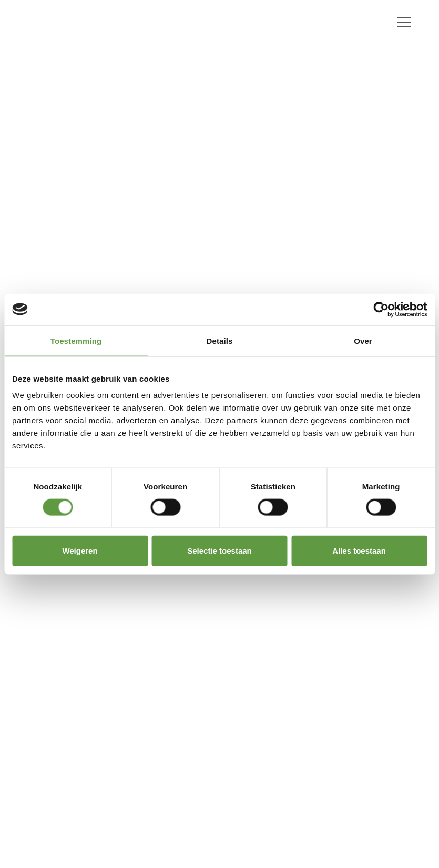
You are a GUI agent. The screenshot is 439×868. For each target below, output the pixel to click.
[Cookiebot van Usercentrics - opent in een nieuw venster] (381, 309)
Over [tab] (363, 340)
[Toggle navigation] (404, 22)
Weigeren (80, 551)
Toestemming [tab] (76, 340)
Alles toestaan (359, 551)
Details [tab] (220, 340)
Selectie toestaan (219, 551)
